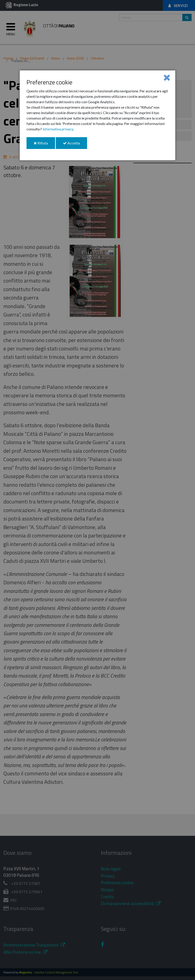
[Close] (167, 77)
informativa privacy (58, 129)
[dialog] (97, 115)
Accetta (75, 145)
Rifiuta (44, 145)
